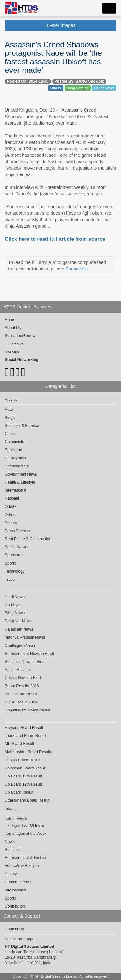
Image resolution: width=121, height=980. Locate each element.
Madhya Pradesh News (25, 637)
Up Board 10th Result (23, 776)
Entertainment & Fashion (26, 858)
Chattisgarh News (20, 645)
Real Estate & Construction (28, 539)
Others (56, 88)
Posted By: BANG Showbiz (79, 81)
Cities (10, 434)
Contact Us (76, 269)
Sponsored (14, 555)
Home (10, 320)
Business (13, 850)
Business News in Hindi (25, 662)
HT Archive (14, 344)
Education (13, 450)
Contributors (15, 906)
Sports (10, 563)
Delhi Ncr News (18, 621)
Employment (16, 458)
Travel (10, 580)
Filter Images (60, 25)
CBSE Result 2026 (21, 702)
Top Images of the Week (26, 834)
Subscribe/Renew (20, 336)
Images (11, 809)
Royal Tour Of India (27, 825)
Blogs (10, 418)
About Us (13, 328)
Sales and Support (21, 939)
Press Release (17, 531)
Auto (9, 410)
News (10, 842)
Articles (11, 400)
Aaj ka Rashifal (18, 670)
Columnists (14, 442)
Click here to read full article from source (55, 239)
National (12, 498)
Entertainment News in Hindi (29, 654)
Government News (21, 474)
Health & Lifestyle (20, 482)
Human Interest (18, 882)
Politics (11, 523)
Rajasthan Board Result (25, 768)
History (11, 874)
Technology (15, 571)
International (15, 490)
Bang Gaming (77, 88)
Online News (104, 88)
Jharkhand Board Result (26, 736)
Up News (13, 605)
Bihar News (15, 613)
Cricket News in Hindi (23, 678)
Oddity (10, 507)
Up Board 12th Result (23, 784)
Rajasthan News (19, 629)
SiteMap (12, 352)
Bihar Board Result (21, 694)
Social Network (18, 547)
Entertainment (17, 466)
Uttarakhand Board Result (27, 800)
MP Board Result (20, 744)
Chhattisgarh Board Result (28, 710)
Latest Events (17, 819)
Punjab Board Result (23, 760)
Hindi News (15, 597)
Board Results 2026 (22, 686)
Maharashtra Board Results (28, 752)
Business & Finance (22, 426)
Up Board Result (19, 792)
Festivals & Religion (22, 866)
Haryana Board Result (24, 728)
